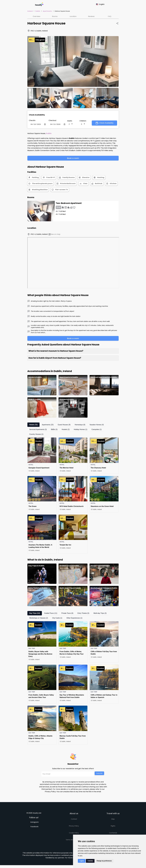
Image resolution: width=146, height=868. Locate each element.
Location (73, 16)
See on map (54, 235)
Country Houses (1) (36, 435)
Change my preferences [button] (104, 861)
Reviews (91, 16)
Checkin (32, 120)
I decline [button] (90, 861)
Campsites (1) (97, 430)
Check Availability (104, 123)
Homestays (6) (80, 425)
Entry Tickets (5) (83, 614)
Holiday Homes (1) (81, 430)
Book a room (73, 159)
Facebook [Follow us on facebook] (34, 827)
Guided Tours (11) (51, 614)
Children (83, 121)
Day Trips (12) (35, 614)
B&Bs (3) (54, 430)
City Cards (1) (57, 618)
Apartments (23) (48, 425)
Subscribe (99, 774)
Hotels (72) (33, 425)
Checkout (52, 120)
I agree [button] (82, 861)
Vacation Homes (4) (97, 425)
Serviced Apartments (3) (38, 430)
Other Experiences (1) (74, 618)
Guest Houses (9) (64, 425)
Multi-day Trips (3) (100, 614)
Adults (70, 121)
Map (113, 819)
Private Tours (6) (67, 614)
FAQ (110, 16)
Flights (113, 826)
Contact (74, 819)
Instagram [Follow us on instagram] (34, 823)
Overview (36, 16)
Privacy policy (74, 826)
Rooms (55, 16)
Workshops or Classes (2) (39, 618)
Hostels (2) (66, 430)
